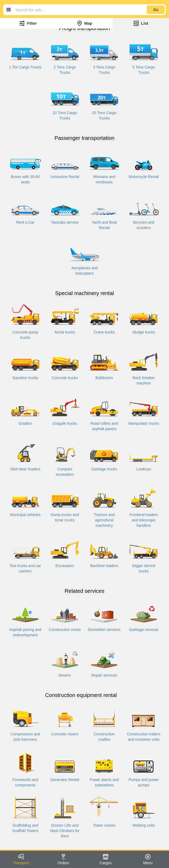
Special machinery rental (84, 293)
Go (156, 10)
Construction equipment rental (81, 695)
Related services (85, 591)
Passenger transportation (84, 138)
